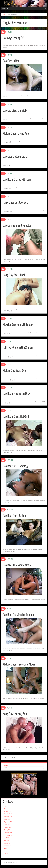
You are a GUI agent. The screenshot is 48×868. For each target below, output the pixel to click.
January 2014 (7, 811)
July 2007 (6, 851)
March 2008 (7, 843)
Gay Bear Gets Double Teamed (20, 615)
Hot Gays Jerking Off (14, 38)
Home (4, 15)
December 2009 (8, 833)
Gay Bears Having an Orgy (17, 394)
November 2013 (8, 817)
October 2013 (7, 819)
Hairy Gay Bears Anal (14, 275)
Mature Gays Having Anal (17, 133)
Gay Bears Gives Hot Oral (17, 417)
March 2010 (7, 825)
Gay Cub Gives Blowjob (15, 110)
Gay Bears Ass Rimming (16, 466)
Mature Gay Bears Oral (15, 371)
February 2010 (8, 827)
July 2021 (6, 806)
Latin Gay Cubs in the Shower (19, 348)
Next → (13, 757)
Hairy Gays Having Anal (16, 714)
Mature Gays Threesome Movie (20, 664)
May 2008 (6, 838)
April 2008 (6, 840)
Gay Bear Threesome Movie (18, 565)
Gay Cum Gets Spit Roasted (18, 225)
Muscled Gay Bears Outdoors (19, 325)
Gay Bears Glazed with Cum (18, 179)
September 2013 (8, 822)
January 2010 (7, 830)
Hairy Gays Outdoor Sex (16, 202)
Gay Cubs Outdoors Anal (16, 156)
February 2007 (8, 854)
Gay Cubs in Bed (11, 61)
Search (6, 765)
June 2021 (7, 809)
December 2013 (8, 814)
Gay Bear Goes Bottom (15, 516)
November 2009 (8, 835)
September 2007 (8, 846)
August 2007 (7, 848)
